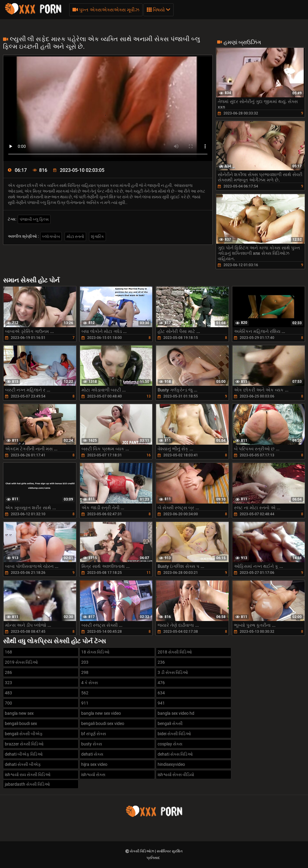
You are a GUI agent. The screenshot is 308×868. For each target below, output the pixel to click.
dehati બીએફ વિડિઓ (24, 754)
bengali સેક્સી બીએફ (24, 734)
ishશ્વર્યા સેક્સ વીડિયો (176, 775)
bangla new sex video (101, 713)
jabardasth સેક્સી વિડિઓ (27, 784)
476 (161, 683)
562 (85, 693)
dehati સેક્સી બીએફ (23, 764)
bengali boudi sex (21, 723)
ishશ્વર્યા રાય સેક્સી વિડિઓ (28, 775)
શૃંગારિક (97, 236)
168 (8, 652)
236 (161, 662)
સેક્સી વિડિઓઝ (142, 851)
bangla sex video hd (176, 713)
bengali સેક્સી (170, 723)
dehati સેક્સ (92, 754)
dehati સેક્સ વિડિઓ (175, 754)
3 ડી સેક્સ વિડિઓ (173, 672)
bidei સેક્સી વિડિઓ (174, 734)
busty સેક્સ (92, 744)
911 (85, 703)
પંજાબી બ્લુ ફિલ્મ (34, 219)
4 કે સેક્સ (89, 683)
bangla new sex (19, 713)
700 (8, 703)
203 (85, 662)
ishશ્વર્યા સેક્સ (93, 775)
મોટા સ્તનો (75, 236)
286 (8, 672)
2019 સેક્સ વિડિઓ (21, 662)
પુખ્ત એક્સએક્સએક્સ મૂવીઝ (106, 10)
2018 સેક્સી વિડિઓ (175, 652)
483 (8, 693)
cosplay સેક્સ (170, 744)
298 (85, 672)
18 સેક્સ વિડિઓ (95, 652)
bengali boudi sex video (103, 723)
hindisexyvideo (171, 764)
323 (8, 683)
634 (161, 693)
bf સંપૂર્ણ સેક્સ (94, 734)
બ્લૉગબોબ (51, 236)
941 (161, 703)
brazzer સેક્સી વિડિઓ (24, 744)
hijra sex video (94, 764)
